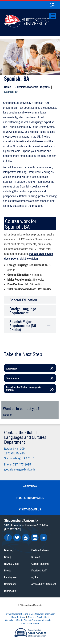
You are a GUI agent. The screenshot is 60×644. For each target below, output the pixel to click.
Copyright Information (45, 614)
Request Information (30, 498)
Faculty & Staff (39, 570)
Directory (9, 550)
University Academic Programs (32, 87)
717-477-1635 (22, 464)
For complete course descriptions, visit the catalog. (28, 256)
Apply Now (30, 486)
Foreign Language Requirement (23, 311)
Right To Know (18, 617)
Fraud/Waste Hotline (30, 623)
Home (8, 87)
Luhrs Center (11, 590)
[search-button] (52, 5)
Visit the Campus (30, 509)
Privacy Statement (13, 614)
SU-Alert (36, 557)
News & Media (12, 563)
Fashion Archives (40, 550)
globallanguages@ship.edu (20, 469)
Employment (11, 577)
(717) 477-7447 (12, 529)
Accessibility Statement (44, 584)
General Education (23, 300)
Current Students (40, 563)
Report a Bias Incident (38, 617)
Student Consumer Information (38, 620)
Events (8, 570)
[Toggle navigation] (52, 16)
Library (8, 557)
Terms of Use (29, 614)
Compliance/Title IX (14, 620)
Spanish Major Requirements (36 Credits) (23, 326)
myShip (35, 577)
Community (10, 584)
